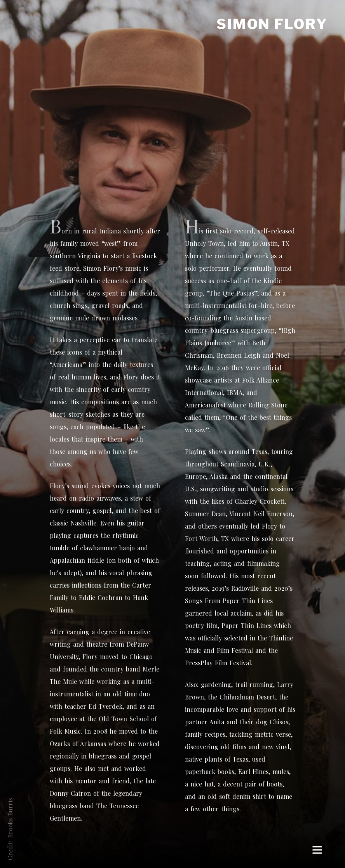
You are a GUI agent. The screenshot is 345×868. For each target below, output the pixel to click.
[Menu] (317, 850)
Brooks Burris (10, 818)
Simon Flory (272, 24)
